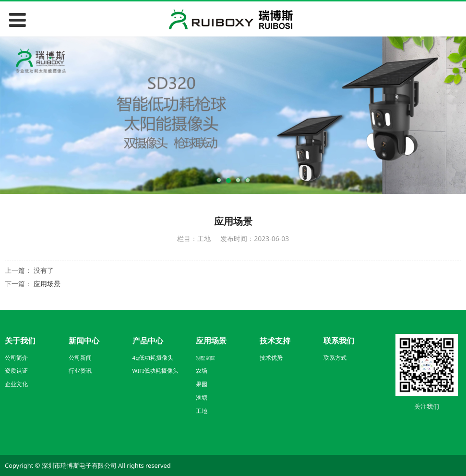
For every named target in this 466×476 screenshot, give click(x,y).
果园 (202, 384)
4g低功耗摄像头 (153, 358)
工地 (202, 411)
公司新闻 (80, 358)
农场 (202, 371)
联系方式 (335, 358)
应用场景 (47, 284)
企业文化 (16, 384)
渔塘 (202, 397)
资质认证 (16, 371)
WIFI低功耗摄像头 (156, 371)
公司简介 (16, 358)
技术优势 (271, 358)
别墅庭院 (205, 358)
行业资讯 (80, 371)
